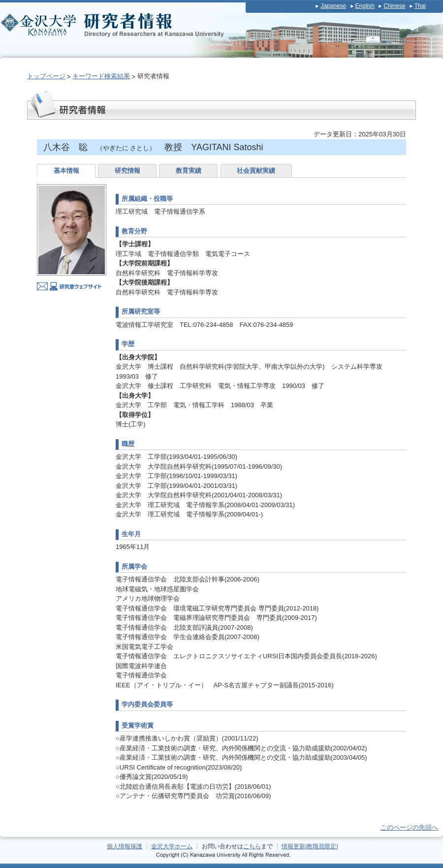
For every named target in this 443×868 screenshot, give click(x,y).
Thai (420, 6)
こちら (252, 846)
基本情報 (66, 171)
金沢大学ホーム (172, 846)
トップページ (46, 76)
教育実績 (189, 171)
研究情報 (127, 171)
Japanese (333, 6)
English (365, 6)
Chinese (394, 6)
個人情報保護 (125, 846)
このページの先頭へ (409, 827)
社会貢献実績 (256, 171)
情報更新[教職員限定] (310, 846)
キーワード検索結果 (101, 76)
